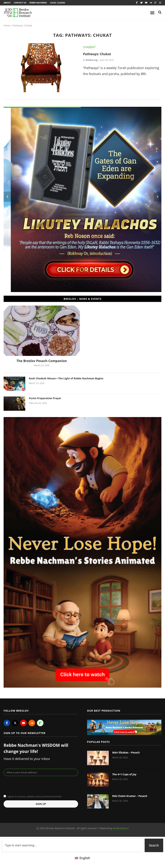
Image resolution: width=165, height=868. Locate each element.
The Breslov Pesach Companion (42, 361)
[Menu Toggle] (152, 13)
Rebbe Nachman (39, 3)
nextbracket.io (121, 829)
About (7, 3)
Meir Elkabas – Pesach (126, 753)
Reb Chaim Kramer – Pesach (130, 796)
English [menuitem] (85, 858)
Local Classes (59, 3)
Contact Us (20, 3)
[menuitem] (82, 858)
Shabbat (89, 47)
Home (7, 26)
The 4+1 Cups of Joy (124, 775)
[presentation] (31, 785)
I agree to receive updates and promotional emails (34, 797)
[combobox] (72, 846)
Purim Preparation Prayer (45, 399)
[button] (7, 197)
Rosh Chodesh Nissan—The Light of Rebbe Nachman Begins (66, 379)
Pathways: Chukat (98, 54)
